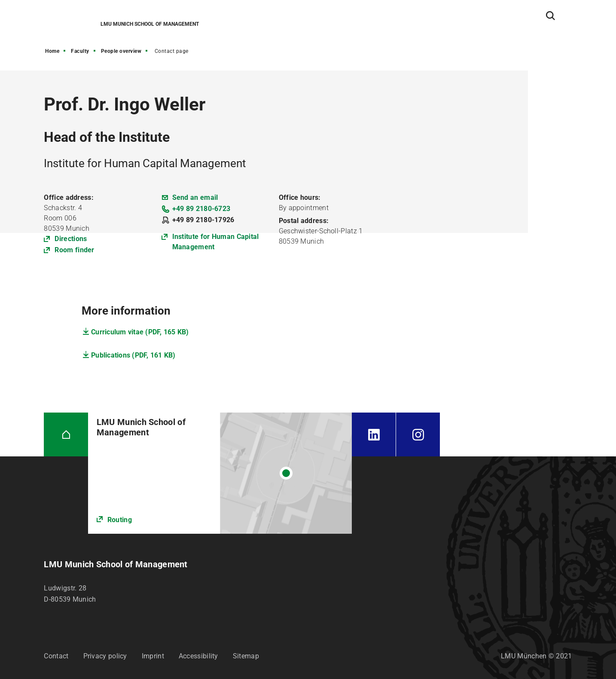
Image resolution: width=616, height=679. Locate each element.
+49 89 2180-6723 (201, 209)
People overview (121, 51)
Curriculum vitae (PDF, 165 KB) (140, 332)
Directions (71, 239)
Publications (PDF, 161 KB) (133, 355)
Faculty (80, 51)
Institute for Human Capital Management (216, 242)
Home (52, 51)
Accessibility (198, 656)
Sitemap (246, 656)
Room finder (74, 250)
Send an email (195, 197)
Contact (56, 656)
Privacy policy (105, 656)
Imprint (153, 656)
